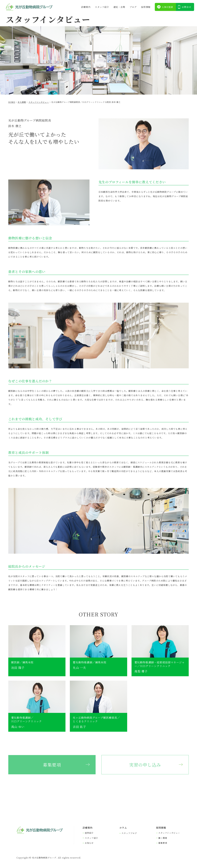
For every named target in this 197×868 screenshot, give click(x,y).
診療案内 (86, 7)
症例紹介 (89, 833)
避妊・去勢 (119, 7)
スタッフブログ (129, 833)
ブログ (133, 7)
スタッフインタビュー (169, 833)
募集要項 (52, 765)
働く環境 (163, 838)
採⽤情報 (146, 7)
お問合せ (186, 7)
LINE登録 (168, 7)
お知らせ (89, 843)
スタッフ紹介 (102, 7)
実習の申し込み (145, 765)
